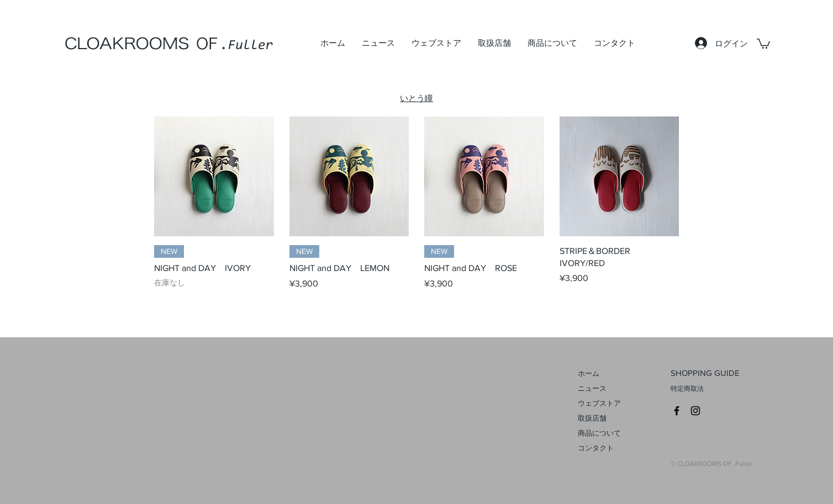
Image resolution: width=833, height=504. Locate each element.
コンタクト (596, 448)
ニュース (592, 388)
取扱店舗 (592, 418)
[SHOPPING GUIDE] (721, 373)
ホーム (589, 373)
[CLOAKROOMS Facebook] (677, 411)
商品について (599, 433)
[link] (763, 43)
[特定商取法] (721, 389)
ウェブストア (599, 403)
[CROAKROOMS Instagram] (695, 411)
